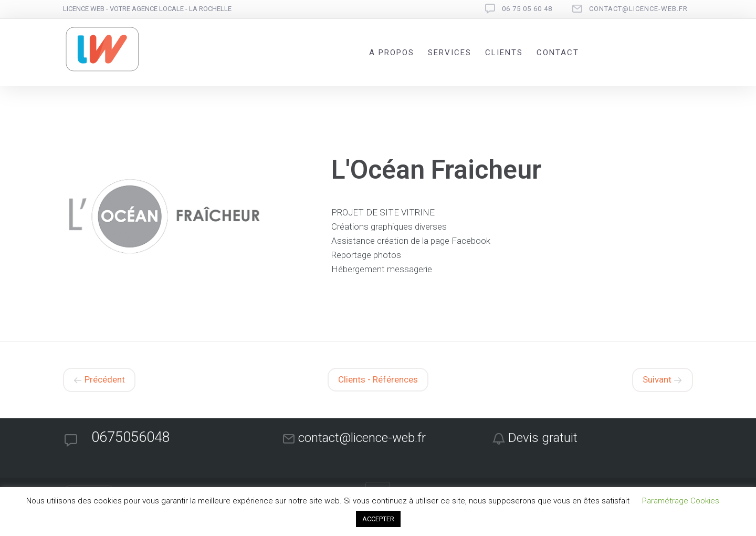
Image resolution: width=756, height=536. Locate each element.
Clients (504, 53)
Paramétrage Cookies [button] (681, 501)
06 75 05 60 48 (527, 9)
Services (450, 53)
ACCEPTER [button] (378, 519)
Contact (558, 53)
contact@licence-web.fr (638, 9)
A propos (392, 53)
